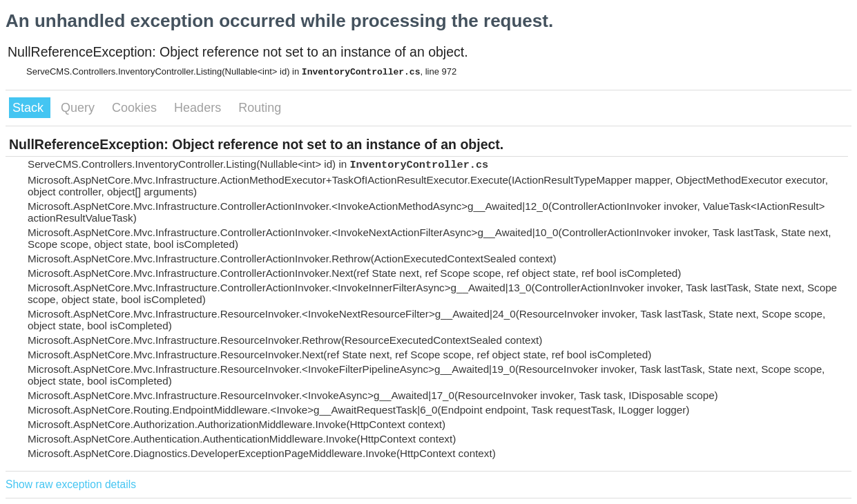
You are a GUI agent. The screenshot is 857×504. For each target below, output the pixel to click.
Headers (199, 108)
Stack (30, 108)
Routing (260, 108)
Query (79, 108)
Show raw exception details (71, 484)
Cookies (136, 108)
